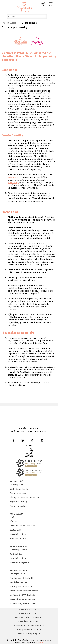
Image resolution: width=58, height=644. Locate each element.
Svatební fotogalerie (20, 562)
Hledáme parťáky (18, 538)
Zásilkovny (13, 183)
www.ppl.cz (14, 177)
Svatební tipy (16, 554)
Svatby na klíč (16, 530)
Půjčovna (14, 521)
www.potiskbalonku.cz (29, 629)
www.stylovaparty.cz (29, 633)
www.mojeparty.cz (29, 609)
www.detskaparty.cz (29, 621)
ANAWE (40, 643)
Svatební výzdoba (18, 534)
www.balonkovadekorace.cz (29, 625)
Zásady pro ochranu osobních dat (26, 497)
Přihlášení (43, 4)
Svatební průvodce (19, 550)
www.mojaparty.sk (29, 613)
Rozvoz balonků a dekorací (23, 526)
